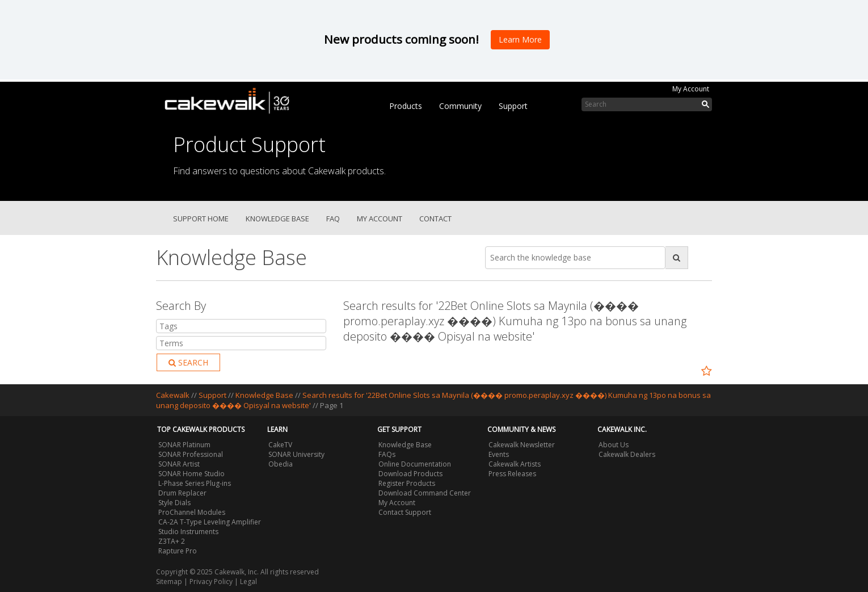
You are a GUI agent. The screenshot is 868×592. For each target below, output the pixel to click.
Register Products (407, 483)
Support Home (201, 219)
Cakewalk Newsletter (522, 445)
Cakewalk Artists (515, 464)
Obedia (281, 464)
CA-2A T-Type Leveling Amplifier (210, 522)
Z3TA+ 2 (172, 541)
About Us (614, 445)
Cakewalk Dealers (627, 454)
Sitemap (169, 581)
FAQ (333, 219)
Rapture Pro (178, 551)
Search (188, 362)
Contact (435, 219)
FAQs (387, 454)
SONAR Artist (179, 464)
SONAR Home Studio (191, 474)
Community (460, 106)
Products (406, 106)
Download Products (410, 474)
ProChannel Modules (192, 512)
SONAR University (296, 454)
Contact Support (405, 512)
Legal (248, 581)
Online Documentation (415, 464)
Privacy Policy (211, 581)
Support (513, 106)
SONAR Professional (191, 454)
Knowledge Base (277, 219)
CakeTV (280, 445)
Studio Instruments (188, 532)
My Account (691, 89)
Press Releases (512, 474)
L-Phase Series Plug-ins (195, 483)
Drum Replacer (182, 493)
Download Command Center (425, 493)
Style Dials (174, 503)
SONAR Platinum (184, 445)
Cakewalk (173, 395)
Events (499, 454)
